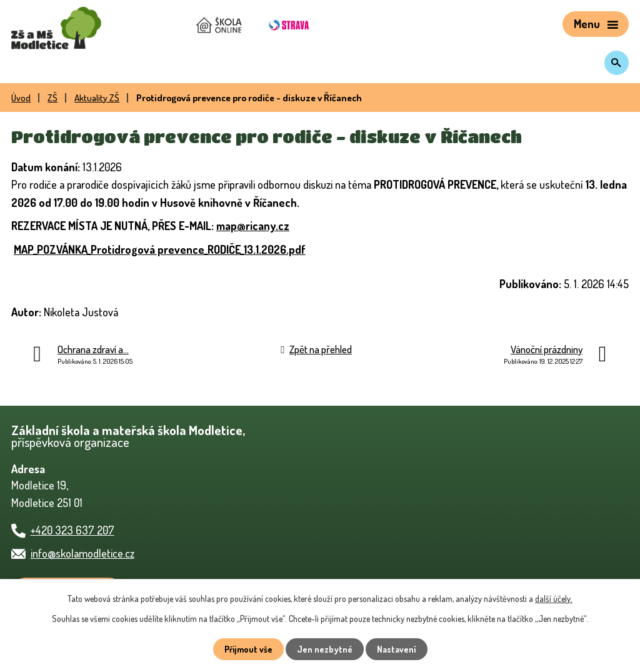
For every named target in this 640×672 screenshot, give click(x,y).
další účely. (554, 599)
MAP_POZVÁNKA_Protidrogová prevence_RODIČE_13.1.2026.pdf (160, 249)
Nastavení (397, 649)
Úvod (21, 98)
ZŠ (52, 98)
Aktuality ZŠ (97, 98)
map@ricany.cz (253, 226)
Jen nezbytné (325, 649)
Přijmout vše (248, 649)
